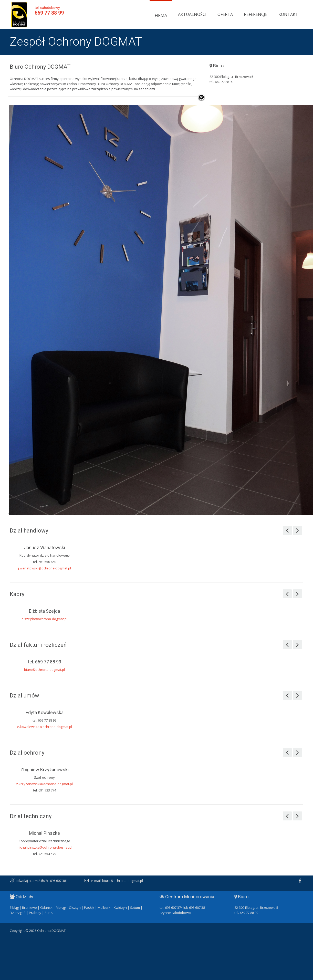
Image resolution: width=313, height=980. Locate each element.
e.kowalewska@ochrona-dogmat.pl (45, 727)
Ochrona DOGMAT (19, 15)
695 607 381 (59, 881)
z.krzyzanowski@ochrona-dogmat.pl (44, 784)
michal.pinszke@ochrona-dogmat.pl (44, 847)
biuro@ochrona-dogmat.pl (44, 670)
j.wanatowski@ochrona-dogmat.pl (45, 568)
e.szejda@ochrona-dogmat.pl (44, 619)
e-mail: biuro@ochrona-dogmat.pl (117, 881)
